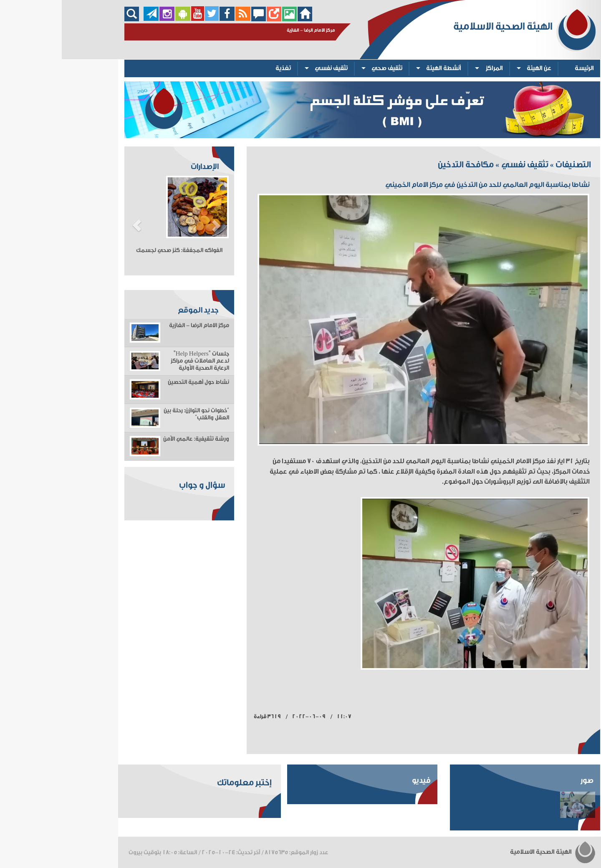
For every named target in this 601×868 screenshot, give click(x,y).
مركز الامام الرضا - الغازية (137, 325)
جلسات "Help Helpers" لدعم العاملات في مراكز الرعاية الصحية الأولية (138, 361)
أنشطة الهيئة (382, 68)
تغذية (221, 68)
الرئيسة (523, 68)
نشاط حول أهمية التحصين (137, 382)
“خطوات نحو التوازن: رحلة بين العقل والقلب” (135, 414)
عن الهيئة (477, 68)
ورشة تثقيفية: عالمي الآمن (134, 439)
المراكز (433, 68)
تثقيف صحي (325, 68)
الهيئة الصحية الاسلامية (491, 852)
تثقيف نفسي (269, 68)
